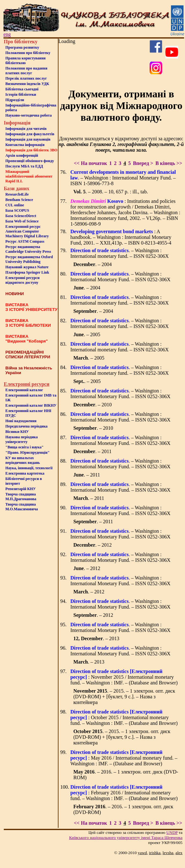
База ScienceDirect (21, 216)
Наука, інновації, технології (29, 468)
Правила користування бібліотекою (25, 61)
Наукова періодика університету (22, 439)
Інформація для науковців (28, 139)
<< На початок (90, 163)
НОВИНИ (15, 294)
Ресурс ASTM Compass (25, 241)
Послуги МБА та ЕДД (24, 166)
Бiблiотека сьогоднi (22, 89)
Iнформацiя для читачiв (26, 129)
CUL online (15, 205)
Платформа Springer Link (27, 272)
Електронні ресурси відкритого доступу (22, 280)
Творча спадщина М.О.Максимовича (22, 507)
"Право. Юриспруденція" (28, 452)
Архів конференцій (22, 155)
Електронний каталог (24, 390)
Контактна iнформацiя (25, 145)
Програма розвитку (22, 47)
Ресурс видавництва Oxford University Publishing (29, 259)
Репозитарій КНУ (21, 489)
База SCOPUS (17, 210)
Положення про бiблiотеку (28, 53)
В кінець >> (169, 163)
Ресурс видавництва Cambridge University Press (28, 249)
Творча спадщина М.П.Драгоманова (21, 497)
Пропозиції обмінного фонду (30, 161)
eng (7, 34)
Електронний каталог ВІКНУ (31, 405)
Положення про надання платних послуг (26, 71)
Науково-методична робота (29, 115)
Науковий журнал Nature (27, 267)
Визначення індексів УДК (27, 84)
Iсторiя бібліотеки (21, 94)
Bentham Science (19, 200)
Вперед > (143, 163)
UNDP (172, 832)
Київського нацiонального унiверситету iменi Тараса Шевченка (126, 838)
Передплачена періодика (26, 426)
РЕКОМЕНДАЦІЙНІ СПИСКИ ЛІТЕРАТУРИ (28, 355)
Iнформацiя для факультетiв (30, 134)
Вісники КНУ (17, 432)
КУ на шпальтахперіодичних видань (23, 460)
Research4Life (17, 194)
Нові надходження (21, 421)
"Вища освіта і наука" (25, 447)
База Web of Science (22, 221)
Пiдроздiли (15, 100)
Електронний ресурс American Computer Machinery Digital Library (27, 231)
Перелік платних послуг (26, 78)
